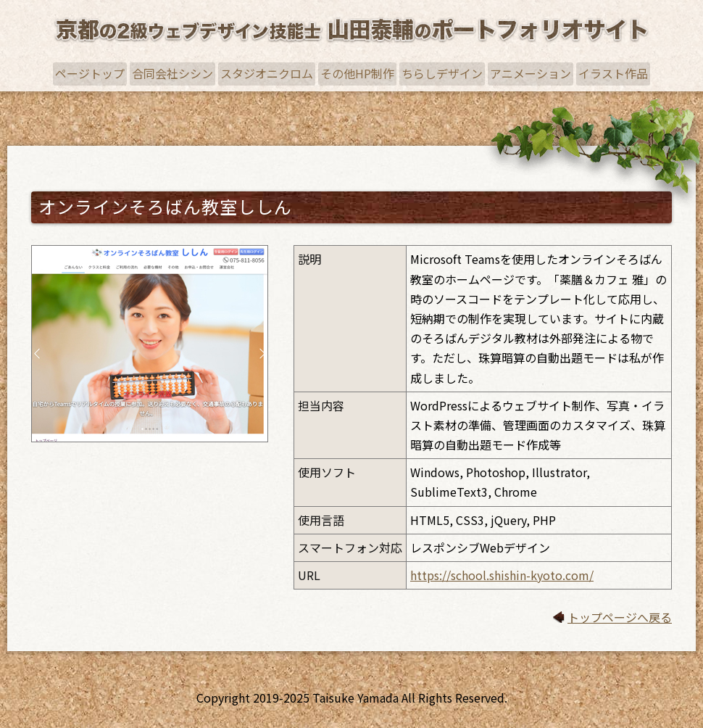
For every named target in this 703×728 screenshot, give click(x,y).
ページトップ (90, 73)
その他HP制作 (357, 73)
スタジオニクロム (267, 73)
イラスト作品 (613, 73)
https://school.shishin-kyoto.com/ (502, 575)
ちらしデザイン (442, 73)
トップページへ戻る (620, 617)
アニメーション (531, 73)
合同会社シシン (172, 73)
